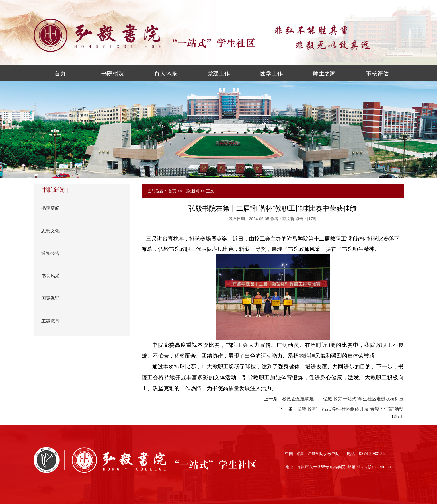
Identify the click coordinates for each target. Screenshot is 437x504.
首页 (172, 191)
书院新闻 (191, 191)
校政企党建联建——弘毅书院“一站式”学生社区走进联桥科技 (343, 399)
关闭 (397, 417)
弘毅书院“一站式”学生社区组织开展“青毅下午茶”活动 (350, 409)
